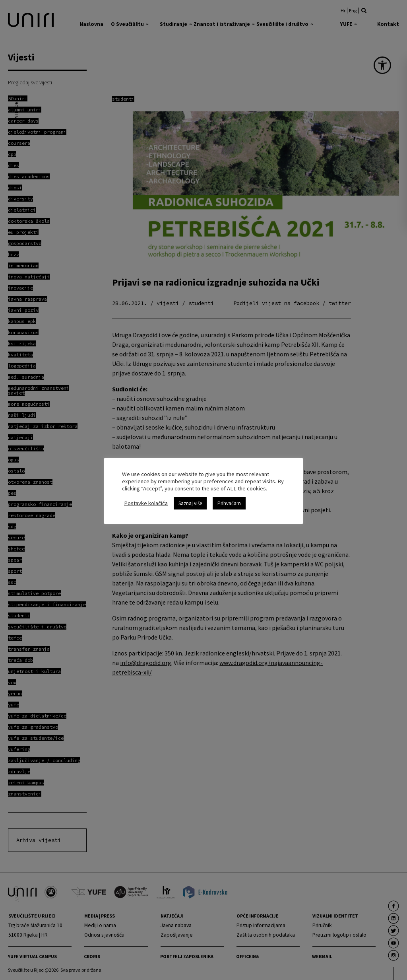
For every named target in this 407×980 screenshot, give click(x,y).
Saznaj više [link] (190, 500)
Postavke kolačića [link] (146, 500)
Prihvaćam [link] (229, 500)
